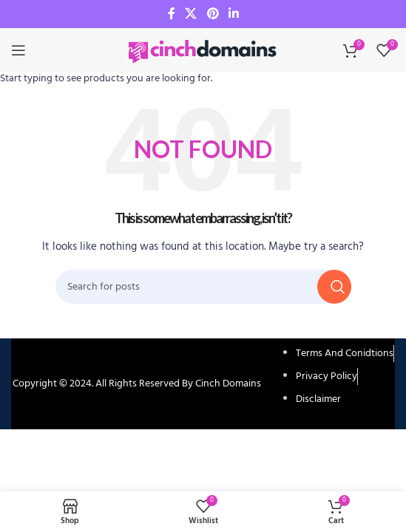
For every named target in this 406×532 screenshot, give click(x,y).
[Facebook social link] (172, 14)
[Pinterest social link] (213, 14)
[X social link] (191, 14)
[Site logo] (203, 51)
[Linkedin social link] (233, 14)
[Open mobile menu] (18, 50)
